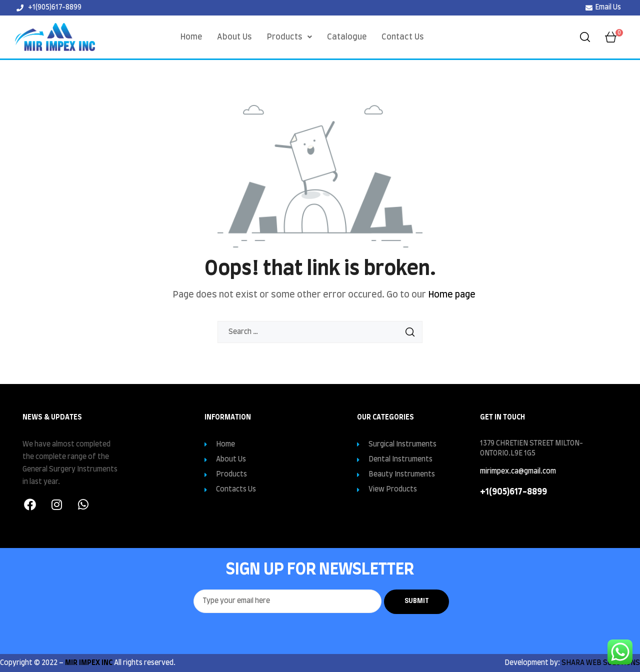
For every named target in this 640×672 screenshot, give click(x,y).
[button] (289, 37)
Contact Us (403, 37)
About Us (234, 37)
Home (191, 37)
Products (289, 37)
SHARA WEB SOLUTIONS (601, 663)
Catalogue (347, 37)
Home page (452, 295)
